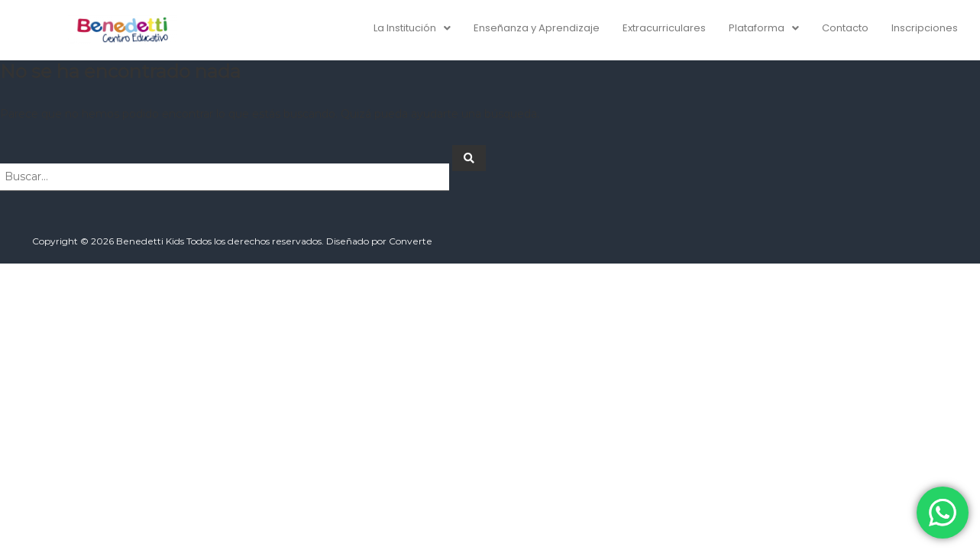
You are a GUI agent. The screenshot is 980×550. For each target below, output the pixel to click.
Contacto (845, 28)
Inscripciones (925, 28)
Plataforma (764, 28)
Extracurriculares (664, 28)
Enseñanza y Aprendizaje (537, 28)
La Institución (412, 28)
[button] (412, 28)
